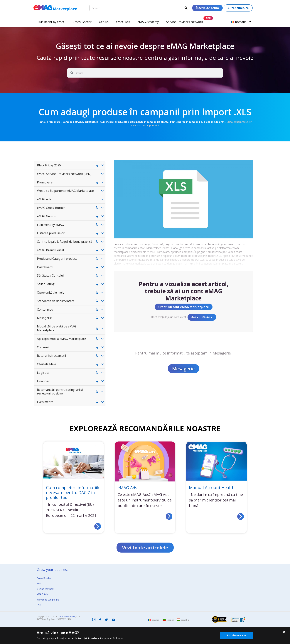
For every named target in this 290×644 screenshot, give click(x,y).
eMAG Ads (123, 22)
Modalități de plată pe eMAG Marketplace (57, 328)
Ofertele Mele (47, 364)
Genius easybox (45, 589)
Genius (104, 22)
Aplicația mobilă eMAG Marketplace (61, 339)
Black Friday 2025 (49, 165)
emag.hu (185, 620)
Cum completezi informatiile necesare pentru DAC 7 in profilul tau (73, 492)
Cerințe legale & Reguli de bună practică (65, 242)
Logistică (43, 373)
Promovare (54, 122)
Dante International (67, 617)
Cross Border (44, 578)
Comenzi (43, 347)
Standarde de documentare (56, 301)
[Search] (186, 8)
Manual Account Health (212, 487)
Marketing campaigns (48, 600)
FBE (39, 584)
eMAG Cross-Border (51, 208)
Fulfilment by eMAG (50, 225)
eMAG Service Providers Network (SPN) (64, 174)
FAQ (39, 605)
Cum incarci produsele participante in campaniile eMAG (134, 122)
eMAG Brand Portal (50, 250)
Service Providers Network (184, 22)
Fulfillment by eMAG (52, 22)
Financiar (43, 381)
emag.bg (170, 620)
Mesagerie (44, 318)
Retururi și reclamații (51, 356)
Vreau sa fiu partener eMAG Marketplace (65, 191)
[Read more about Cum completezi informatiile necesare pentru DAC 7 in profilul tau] (98, 526)
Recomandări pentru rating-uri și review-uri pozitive (60, 392)
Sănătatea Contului (50, 275)
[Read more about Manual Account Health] (241, 516)
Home (41, 122)
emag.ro (156, 620)
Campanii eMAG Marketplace (80, 122)
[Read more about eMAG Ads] (169, 516)
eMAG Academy (148, 22)
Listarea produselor (51, 233)
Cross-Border (82, 22)
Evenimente (45, 402)
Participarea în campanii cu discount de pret (197, 122)
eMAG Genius (46, 216)
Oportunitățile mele (51, 292)
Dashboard (45, 267)
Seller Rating (46, 284)
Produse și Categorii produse (57, 259)
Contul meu (45, 310)
